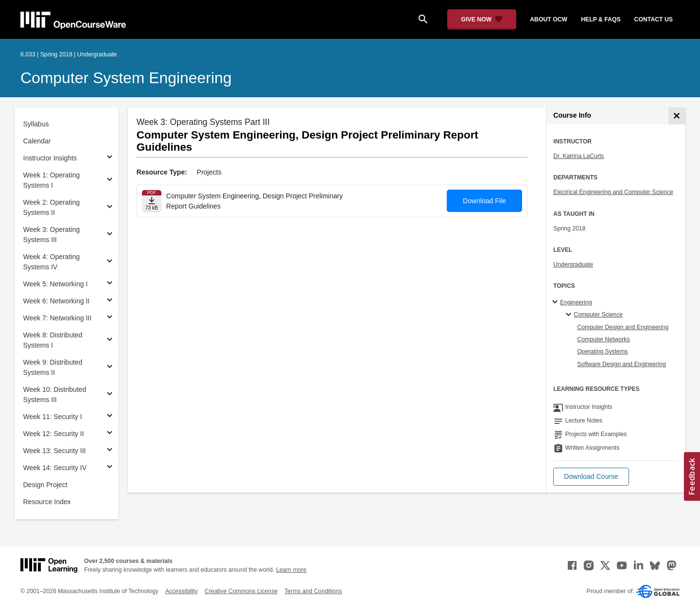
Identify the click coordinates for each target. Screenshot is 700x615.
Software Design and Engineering (621, 364)
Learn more (291, 570)
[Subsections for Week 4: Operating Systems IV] (110, 262)
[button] (591, 477)
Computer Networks (603, 339)
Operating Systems (602, 351)
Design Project (45, 485)
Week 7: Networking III (58, 318)
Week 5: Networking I (56, 284)
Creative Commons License (241, 591)
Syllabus (36, 124)
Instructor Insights (50, 158)
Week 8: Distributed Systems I (53, 340)
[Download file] (152, 201)
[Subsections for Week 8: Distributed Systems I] (110, 341)
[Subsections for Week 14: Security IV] (110, 468)
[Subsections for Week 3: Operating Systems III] (110, 235)
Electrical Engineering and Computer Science (613, 192)
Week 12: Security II (54, 434)
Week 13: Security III (55, 451)
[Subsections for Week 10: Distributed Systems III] (110, 395)
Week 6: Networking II (57, 301)
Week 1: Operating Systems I (52, 180)
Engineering (576, 302)
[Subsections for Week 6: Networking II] (110, 301)
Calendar (37, 141)
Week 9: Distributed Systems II (53, 367)
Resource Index (47, 502)
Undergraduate (573, 264)
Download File (484, 201)
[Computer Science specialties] (570, 315)
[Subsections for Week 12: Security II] (110, 434)
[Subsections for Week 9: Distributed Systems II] (110, 368)
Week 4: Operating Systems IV (52, 262)
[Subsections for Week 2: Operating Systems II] (110, 208)
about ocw (549, 19)
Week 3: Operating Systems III (52, 235)
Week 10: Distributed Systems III (55, 395)
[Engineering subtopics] (556, 302)
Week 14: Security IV (55, 468)
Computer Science (598, 315)
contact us (654, 19)
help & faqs (601, 19)
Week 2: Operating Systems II (52, 207)
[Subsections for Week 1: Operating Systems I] (110, 181)
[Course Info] (677, 116)
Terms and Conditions (313, 591)
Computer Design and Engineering (623, 327)
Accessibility (182, 591)
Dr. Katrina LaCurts (578, 156)
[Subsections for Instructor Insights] (110, 158)
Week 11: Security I (53, 417)
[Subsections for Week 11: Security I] (110, 417)
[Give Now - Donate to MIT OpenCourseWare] (482, 19)
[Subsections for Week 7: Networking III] (110, 318)
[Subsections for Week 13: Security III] (110, 451)
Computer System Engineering (126, 78)
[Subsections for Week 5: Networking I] (110, 284)
